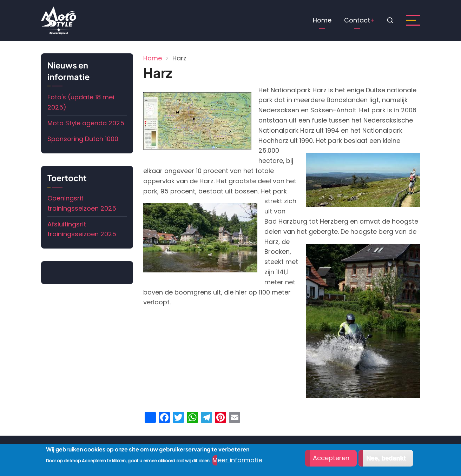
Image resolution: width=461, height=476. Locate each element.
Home (322, 20)
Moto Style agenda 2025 (86, 123)
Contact (357, 20)
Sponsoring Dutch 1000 (83, 139)
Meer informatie (237, 460)
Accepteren (331, 458)
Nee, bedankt (386, 458)
